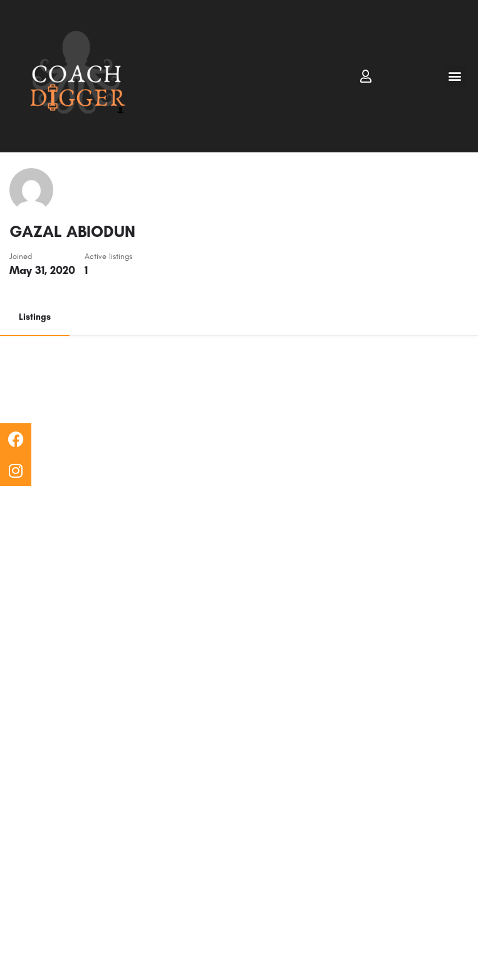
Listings (35, 317)
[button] (455, 76)
